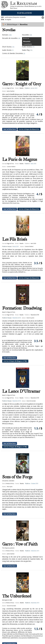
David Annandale (31, 401)
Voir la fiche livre (10, 129)
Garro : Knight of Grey (22, 84)
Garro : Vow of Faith (20, 544)
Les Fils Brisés (15, 239)
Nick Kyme (10, 487)
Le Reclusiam (5, 5)
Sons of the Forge (17, 477)
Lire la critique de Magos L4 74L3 (15, 361)
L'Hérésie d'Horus (10, 484)
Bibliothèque (12, 24)
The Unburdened (17, 596)
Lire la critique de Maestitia (29, 129)
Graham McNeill (11, 167)
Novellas (24, 24)
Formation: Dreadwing (22, 308)
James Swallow (11, 91)
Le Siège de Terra (10, 88)
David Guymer (30, 318)
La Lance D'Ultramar (21, 391)
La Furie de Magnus (20, 159)
